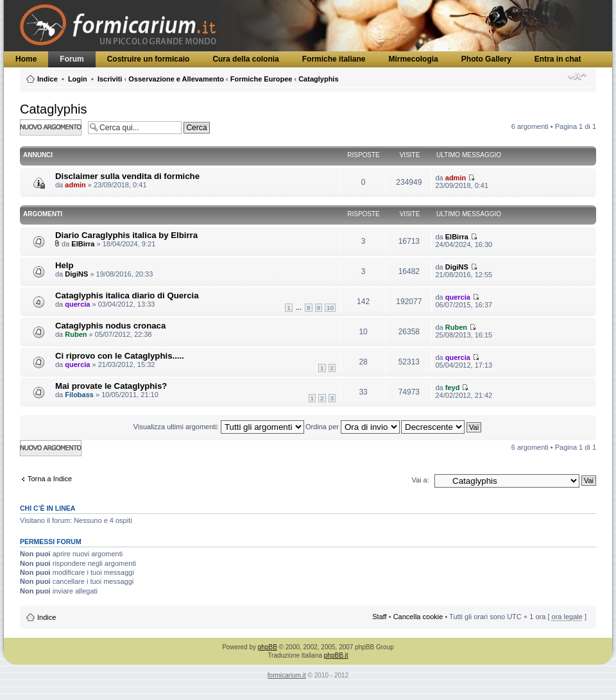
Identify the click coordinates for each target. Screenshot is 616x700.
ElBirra (83, 244)
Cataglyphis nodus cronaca (110, 326)
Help (64, 265)
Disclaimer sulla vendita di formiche (127, 176)
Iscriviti (110, 79)
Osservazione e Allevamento (176, 79)
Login (78, 79)
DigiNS (76, 274)
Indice (47, 79)
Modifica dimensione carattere (577, 76)
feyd (453, 388)
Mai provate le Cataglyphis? (111, 386)
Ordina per (353, 427)
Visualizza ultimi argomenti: (219, 427)
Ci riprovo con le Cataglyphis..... (120, 356)
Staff (379, 617)
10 (330, 308)
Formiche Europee (261, 79)
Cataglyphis (318, 79)
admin (75, 185)
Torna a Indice (50, 479)
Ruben (76, 334)
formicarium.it (287, 675)
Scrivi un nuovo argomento (51, 127)
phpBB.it (336, 655)
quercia (77, 304)
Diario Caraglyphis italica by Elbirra (126, 235)
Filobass (79, 395)
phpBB (268, 647)
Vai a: (420, 480)
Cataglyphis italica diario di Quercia (127, 295)
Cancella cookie (418, 617)
